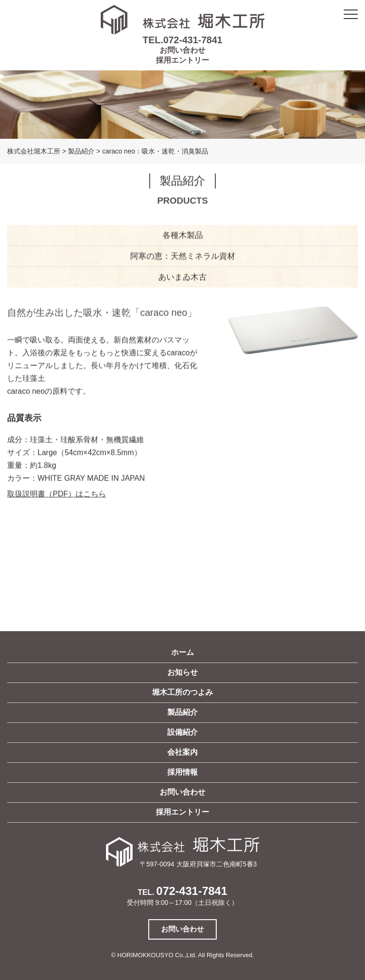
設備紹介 (182, 732)
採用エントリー (182, 60)
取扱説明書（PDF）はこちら (57, 495)
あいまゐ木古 (182, 278)
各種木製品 (183, 236)
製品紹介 (182, 712)
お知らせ (182, 672)
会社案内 (182, 752)
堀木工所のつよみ (182, 692)
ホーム (182, 652)
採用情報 (182, 772)
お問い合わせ (182, 50)
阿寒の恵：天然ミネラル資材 (183, 257)
